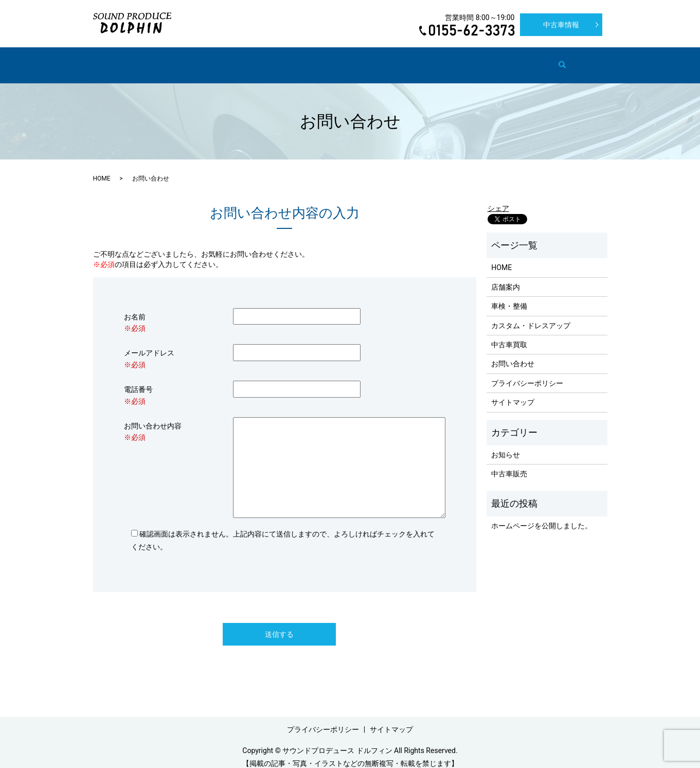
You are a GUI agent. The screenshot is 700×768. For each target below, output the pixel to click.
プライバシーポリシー (527, 373)
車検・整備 (234, 60)
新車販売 (475, 60)
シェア (498, 199)
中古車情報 (561, 25)
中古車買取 (378, 60)
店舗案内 (187, 60)
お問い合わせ (525, 60)
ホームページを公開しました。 (542, 516)
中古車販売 (428, 60)
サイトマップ (513, 392)
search (566, 60)
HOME (148, 60)
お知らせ (506, 445)
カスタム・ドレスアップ (306, 60)
